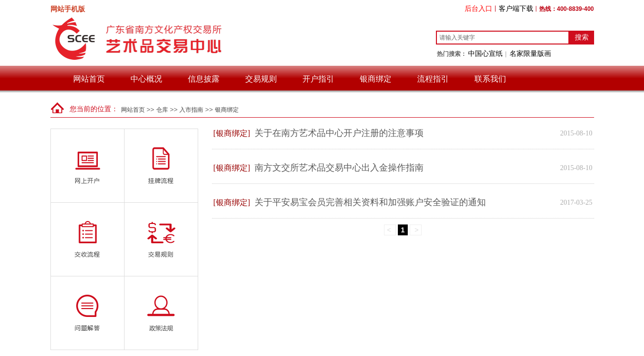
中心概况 (146, 79)
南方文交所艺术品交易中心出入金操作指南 (339, 168)
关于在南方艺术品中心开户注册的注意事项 (339, 133)
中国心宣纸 (485, 53)
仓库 (162, 110)
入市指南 (191, 110)
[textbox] (503, 38)
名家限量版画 (530, 53)
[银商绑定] (232, 133)
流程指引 (433, 79)
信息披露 (204, 79)
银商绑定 (376, 79)
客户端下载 (516, 8)
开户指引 (318, 79)
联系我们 (490, 79)
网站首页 (89, 79)
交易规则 (261, 79)
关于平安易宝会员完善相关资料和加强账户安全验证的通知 (370, 202)
